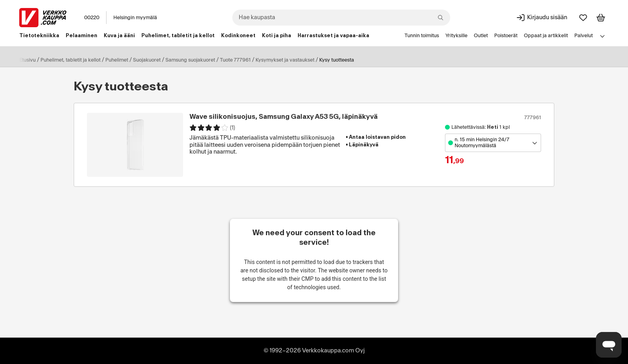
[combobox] (341, 18)
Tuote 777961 (235, 60)
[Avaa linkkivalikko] (602, 36)
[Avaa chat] (609, 345)
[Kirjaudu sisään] (541, 18)
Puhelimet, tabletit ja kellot (70, 60)
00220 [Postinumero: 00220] (92, 18)
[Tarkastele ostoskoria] (601, 18)
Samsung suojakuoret (190, 60)
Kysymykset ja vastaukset (285, 60)
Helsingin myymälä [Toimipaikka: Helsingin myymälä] (135, 18)
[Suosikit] (583, 18)
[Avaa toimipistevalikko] (493, 143)
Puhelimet (117, 60)
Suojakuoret (147, 60)
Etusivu (27, 60)
